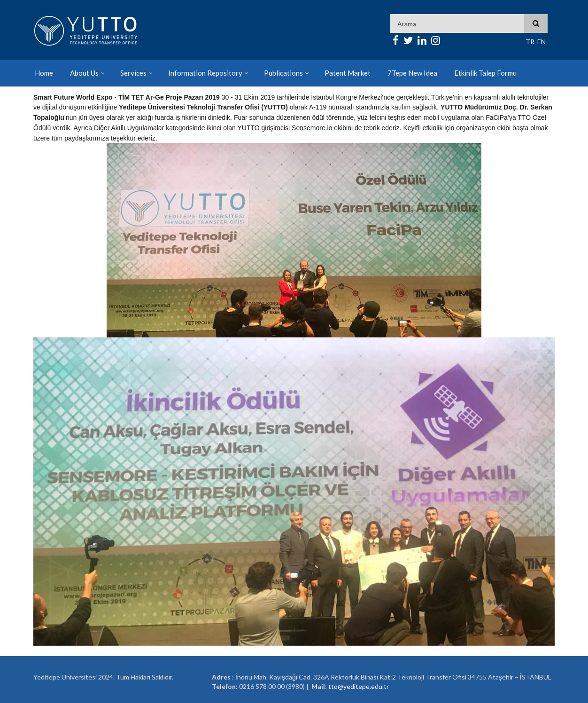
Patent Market (348, 73)
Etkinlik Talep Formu (485, 73)
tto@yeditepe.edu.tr (359, 686)
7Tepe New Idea (412, 73)
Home (44, 73)
